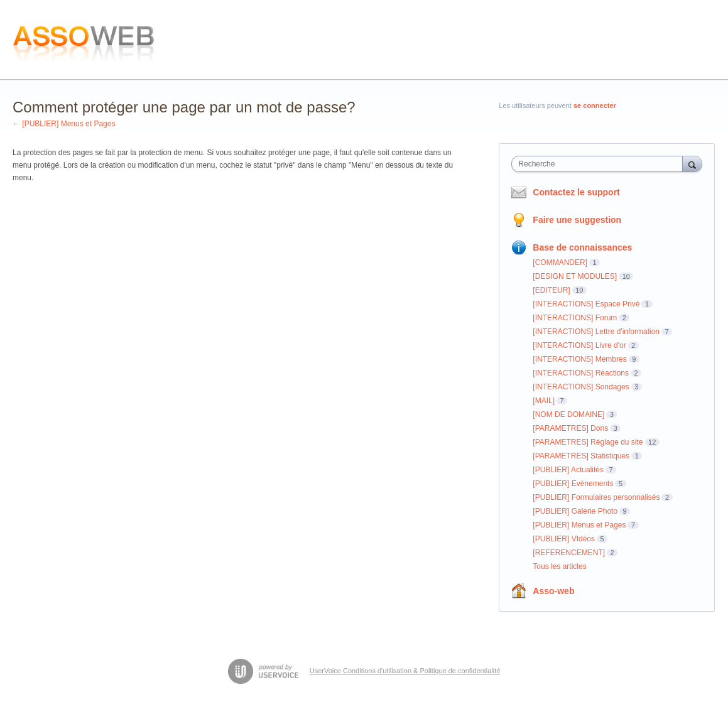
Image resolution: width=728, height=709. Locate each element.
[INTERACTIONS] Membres (579, 359)
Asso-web (553, 591)
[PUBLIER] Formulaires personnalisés (596, 497)
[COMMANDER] (560, 262)
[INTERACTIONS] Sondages (581, 387)
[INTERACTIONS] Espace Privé (586, 304)
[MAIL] (544, 401)
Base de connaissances (582, 247)
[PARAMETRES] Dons (570, 428)
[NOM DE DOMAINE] (568, 414)
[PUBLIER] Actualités (568, 470)
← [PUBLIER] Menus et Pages (64, 124)
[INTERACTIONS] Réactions (581, 373)
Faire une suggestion (577, 220)
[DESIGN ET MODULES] (575, 276)
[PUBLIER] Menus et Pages (579, 525)
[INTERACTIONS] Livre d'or (579, 345)
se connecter (595, 106)
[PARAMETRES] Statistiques (581, 456)
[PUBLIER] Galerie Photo (575, 511)
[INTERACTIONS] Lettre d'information (596, 332)
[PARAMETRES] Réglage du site (588, 442)
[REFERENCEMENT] (569, 553)
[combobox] (600, 164)
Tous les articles (559, 566)
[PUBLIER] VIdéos (564, 539)
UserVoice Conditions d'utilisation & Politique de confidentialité (405, 671)
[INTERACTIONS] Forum (575, 318)
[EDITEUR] (551, 290)
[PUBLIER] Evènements (573, 484)
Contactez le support (576, 192)
